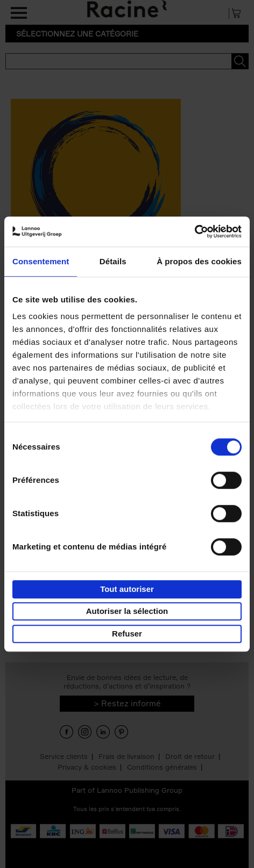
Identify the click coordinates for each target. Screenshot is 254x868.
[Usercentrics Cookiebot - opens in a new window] (195, 232)
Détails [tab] (113, 261)
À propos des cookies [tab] (199, 261)
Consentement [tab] (41, 261)
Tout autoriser (127, 589)
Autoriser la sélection (127, 611)
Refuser (127, 634)
